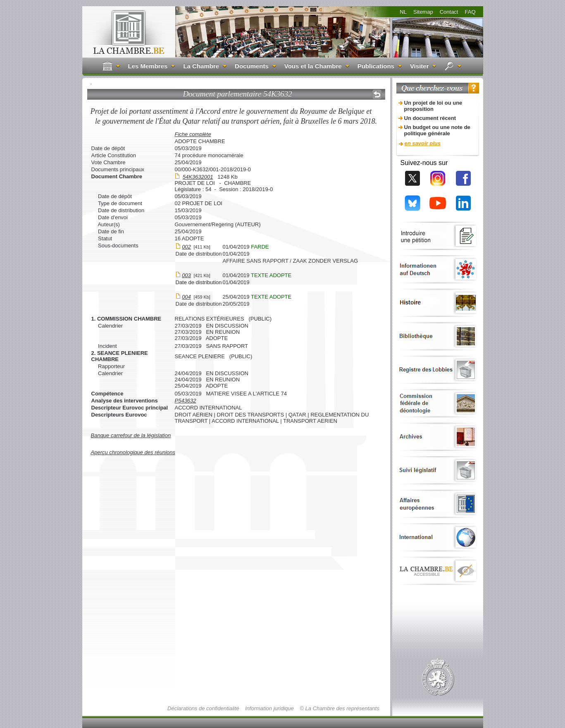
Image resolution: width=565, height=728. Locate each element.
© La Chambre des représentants (339, 708)
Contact (449, 12)
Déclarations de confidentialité (203, 708)
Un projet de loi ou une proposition (433, 106)
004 (186, 297)
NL (403, 12)
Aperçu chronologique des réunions (133, 452)
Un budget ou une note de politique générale (437, 130)
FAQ (470, 12)
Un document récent (430, 118)
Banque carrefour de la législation (131, 435)
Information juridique (269, 708)
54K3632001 (198, 177)
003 (186, 275)
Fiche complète (193, 134)
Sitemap (423, 12)
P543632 (186, 401)
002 (186, 247)
